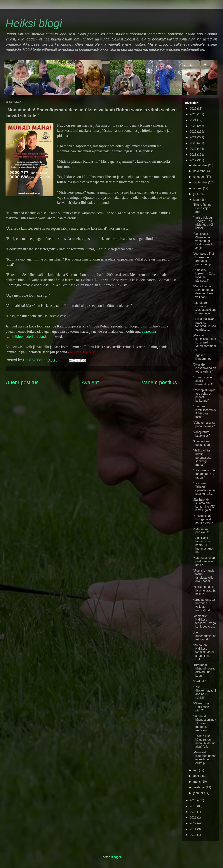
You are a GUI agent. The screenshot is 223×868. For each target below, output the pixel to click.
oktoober (200, 177)
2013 (194, 817)
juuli (196, 194)
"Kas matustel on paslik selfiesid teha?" (204, 561)
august (198, 188)
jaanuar (199, 793)
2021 (194, 137)
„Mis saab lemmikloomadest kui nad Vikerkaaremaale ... (204, 342)
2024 (194, 120)
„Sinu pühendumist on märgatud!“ (204, 636)
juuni (197, 200)
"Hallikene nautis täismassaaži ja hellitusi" (204, 590)
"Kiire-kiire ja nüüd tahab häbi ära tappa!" (204, 474)
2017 (194, 160)
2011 (194, 829)
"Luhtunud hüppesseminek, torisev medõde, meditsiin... (204, 723)
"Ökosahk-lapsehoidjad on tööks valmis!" (204, 368)
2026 (194, 109)
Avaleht (90, 382)
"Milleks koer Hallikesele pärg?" (201, 707)
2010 (194, 835)
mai (196, 770)
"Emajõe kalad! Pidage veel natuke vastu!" (203, 519)
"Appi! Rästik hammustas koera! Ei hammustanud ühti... (203, 545)
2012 (194, 823)
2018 (194, 155)
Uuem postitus (22, 382)
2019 (194, 149)
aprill (197, 776)
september (201, 182)
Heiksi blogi (34, 23)
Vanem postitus (159, 382)
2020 (194, 143)
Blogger (116, 857)
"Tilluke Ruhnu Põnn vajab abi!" (202, 208)
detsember (201, 165)
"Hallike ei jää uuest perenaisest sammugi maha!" (202, 458)
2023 (194, 126)
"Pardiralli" (199, 681)
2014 (194, 812)
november (200, 171)
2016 (194, 800)
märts (197, 782)
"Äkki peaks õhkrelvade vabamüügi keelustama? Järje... (202, 241)
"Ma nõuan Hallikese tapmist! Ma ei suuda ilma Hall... (203, 652)
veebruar (200, 787)
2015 (194, 806)
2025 (194, 114)
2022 (194, 132)
